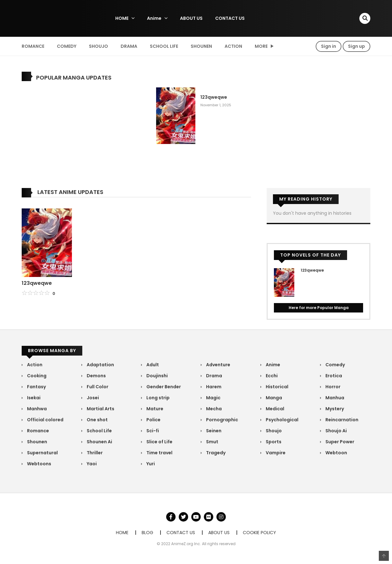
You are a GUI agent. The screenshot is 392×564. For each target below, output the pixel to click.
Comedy (67, 46)
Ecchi (271, 376)
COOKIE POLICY (259, 533)
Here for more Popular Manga (319, 308)
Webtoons (39, 464)
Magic (213, 398)
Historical (277, 387)
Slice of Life (159, 442)
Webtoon (336, 453)
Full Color (97, 387)
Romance (33, 46)
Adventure (218, 365)
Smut (212, 442)
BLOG (147, 533)
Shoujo (98, 46)
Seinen (213, 431)
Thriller (94, 453)
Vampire (275, 453)
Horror (332, 387)
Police (153, 420)
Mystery (334, 409)
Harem (213, 387)
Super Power (339, 442)
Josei (92, 398)
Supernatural (42, 453)
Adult (152, 365)
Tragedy (215, 453)
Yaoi (91, 464)
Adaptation (100, 365)
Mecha (213, 409)
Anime (154, 18)
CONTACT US (230, 18)
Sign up (357, 46)
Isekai (33, 398)
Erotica (333, 376)
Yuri (150, 464)
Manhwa (36, 409)
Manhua (334, 398)
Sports (273, 442)
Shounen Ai (99, 442)
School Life (164, 46)
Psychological (282, 420)
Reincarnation (341, 420)
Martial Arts (100, 409)
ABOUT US (191, 18)
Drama (129, 46)
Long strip (158, 398)
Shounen (201, 46)
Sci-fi (152, 431)
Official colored (45, 420)
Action (233, 46)
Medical (275, 409)
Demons (96, 376)
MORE (261, 46)
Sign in (329, 46)
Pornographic (222, 420)
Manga (273, 398)
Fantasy (36, 387)
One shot (97, 420)
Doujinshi (157, 376)
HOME (122, 18)
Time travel (159, 453)
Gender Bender (163, 387)
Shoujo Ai (336, 431)
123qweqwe (214, 97)
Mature (154, 409)
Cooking (36, 376)
